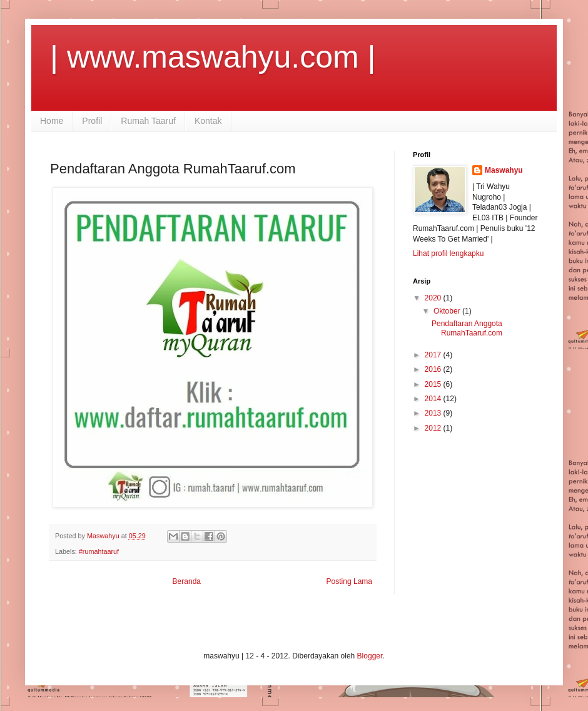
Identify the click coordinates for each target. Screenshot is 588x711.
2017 (434, 355)
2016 (434, 369)
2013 (434, 413)
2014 (434, 399)
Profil (92, 121)
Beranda (187, 581)
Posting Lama (349, 581)
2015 (434, 384)
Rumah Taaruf (148, 121)
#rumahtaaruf (99, 551)
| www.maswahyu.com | (213, 57)
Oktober (448, 311)
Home (52, 121)
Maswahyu (504, 170)
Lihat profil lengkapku (448, 253)
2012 (434, 428)
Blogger (370, 656)
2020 (434, 298)
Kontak (208, 121)
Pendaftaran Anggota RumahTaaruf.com (467, 328)
